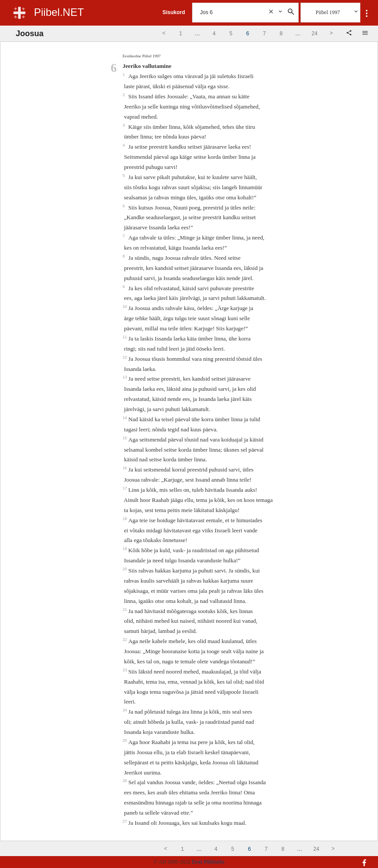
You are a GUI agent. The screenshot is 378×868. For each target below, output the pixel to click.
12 (125, 357)
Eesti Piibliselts (208, 862)
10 (125, 307)
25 (125, 741)
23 (125, 670)
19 (125, 549)
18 (125, 519)
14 (125, 418)
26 (125, 781)
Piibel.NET (59, 12)
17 (125, 488)
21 (125, 610)
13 (125, 377)
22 (125, 640)
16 (125, 468)
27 (125, 821)
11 (125, 337)
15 (125, 438)
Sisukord (174, 12)
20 (125, 569)
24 (125, 710)
